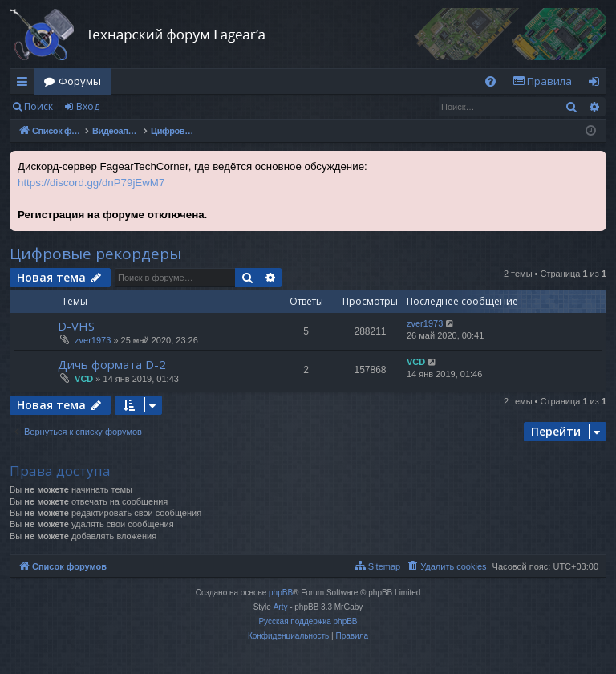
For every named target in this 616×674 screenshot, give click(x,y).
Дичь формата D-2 (112, 364)
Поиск (38, 106)
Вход (88, 106)
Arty (281, 607)
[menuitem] (490, 81)
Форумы (80, 81)
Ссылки (25, 84)
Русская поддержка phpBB (308, 621)
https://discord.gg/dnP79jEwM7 (91, 183)
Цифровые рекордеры (95, 254)
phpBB (281, 593)
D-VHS (76, 326)
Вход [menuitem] (597, 84)
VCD (84, 379)
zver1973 (93, 340)
